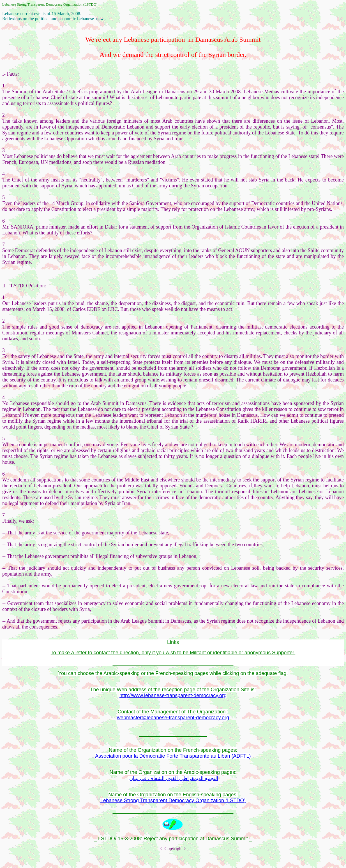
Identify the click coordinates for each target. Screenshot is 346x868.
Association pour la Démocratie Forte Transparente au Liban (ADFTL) (173, 756)
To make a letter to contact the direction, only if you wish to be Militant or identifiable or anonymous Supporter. (173, 653)
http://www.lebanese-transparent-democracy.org (173, 695)
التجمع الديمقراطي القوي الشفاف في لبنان (174, 778)
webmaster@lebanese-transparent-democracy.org (173, 718)
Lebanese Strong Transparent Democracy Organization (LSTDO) (173, 800)
